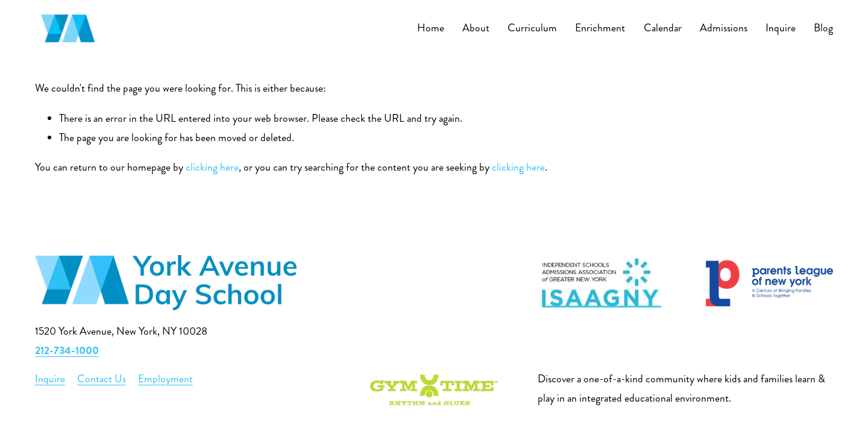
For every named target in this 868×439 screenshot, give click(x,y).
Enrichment (600, 28)
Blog (823, 28)
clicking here (212, 167)
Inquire (781, 28)
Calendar (663, 28)
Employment (165, 379)
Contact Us (102, 379)
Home (431, 28)
